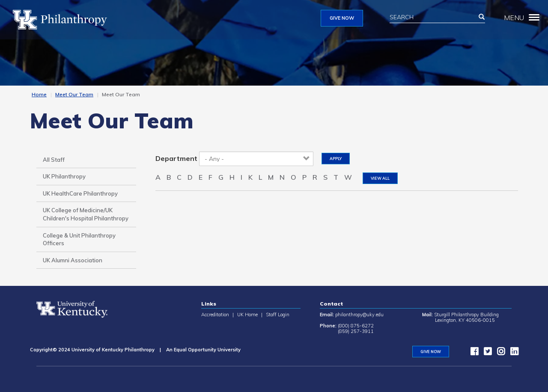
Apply (336, 159)
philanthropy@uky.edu (359, 315)
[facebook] (472, 353)
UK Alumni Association (73, 260)
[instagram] (499, 353)
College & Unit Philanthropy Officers (79, 239)
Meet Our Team (74, 94)
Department (176, 158)
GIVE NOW (342, 18)
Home (39, 94)
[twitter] (485, 353)
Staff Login (278, 315)
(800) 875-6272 (356, 326)
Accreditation (215, 315)
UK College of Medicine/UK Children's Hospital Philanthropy (86, 214)
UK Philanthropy (64, 176)
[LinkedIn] (512, 353)
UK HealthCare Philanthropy (80, 193)
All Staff (54, 160)
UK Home (247, 315)
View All (380, 178)
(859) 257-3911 (356, 331)
